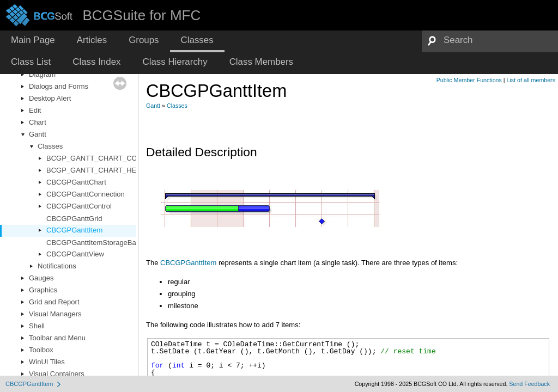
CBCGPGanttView (75, 254)
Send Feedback (529, 384)
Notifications (57, 266)
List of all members (531, 80)
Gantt (38, 134)
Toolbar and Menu (57, 338)
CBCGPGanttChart (76, 182)
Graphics (43, 290)
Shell (37, 326)
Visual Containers (57, 374)
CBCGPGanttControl (79, 206)
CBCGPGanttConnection (86, 194)
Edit (35, 110)
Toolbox (41, 350)
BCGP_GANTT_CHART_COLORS (101, 158)
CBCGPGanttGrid (74, 219)
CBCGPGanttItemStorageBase (95, 243)
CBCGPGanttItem (74, 230)
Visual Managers (55, 314)
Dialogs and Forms (59, 86)
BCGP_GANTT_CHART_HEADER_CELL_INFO (122, 170)
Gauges (41, 278)
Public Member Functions (469, 80)
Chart (38, 122)
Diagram (42, 74)
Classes (50, 146)
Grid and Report (54, 302)
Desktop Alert (50, 98)
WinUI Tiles (47, 362)
